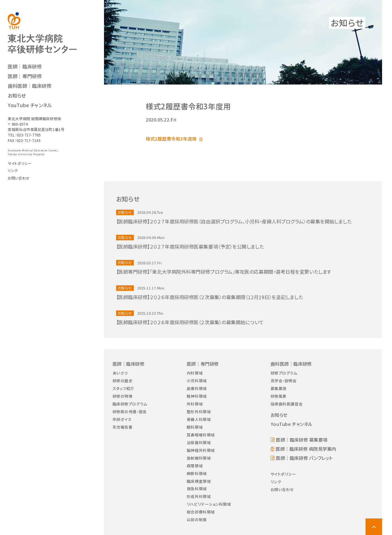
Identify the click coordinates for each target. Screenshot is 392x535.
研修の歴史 (123, 381)
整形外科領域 (199, 412)
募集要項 (279, 388)
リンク (13, 171)
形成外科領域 (199, 496)
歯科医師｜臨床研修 (30, 86)
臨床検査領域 (199, 481)
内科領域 (195, 373)
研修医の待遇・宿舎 (130, 412)
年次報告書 (123, 427)
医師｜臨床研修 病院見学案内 (306, 449)
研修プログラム (284, 373)
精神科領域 (197, 396)
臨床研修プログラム (130, 404)
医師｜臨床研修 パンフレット (304, 458)
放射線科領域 (199, 458)
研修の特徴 (123, 396)
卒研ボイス (122, 419)
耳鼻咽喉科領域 (201, 435)
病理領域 (195, 466)
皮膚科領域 (197, 388)
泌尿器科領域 (199, 442)
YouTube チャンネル (30, 105)
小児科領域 (197, 381)
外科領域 (195, 404)
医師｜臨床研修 (25, 66)
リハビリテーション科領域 (209, 504)
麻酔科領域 (197, 473)
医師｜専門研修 (25, 76)
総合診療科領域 (201, 512)
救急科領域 (197, 489)
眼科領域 (195, 427)
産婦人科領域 (199, 419)
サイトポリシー (20, 163)
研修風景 (279, 396)
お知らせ (17, 95)
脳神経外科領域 (201, 450)
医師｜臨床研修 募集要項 (302, 440)
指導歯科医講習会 (287, 404)
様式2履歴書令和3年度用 (171, 139)
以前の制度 (197, 520)
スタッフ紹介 (123, 388)
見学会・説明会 (284, 381)
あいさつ (120, 373)
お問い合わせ (19, 178)
